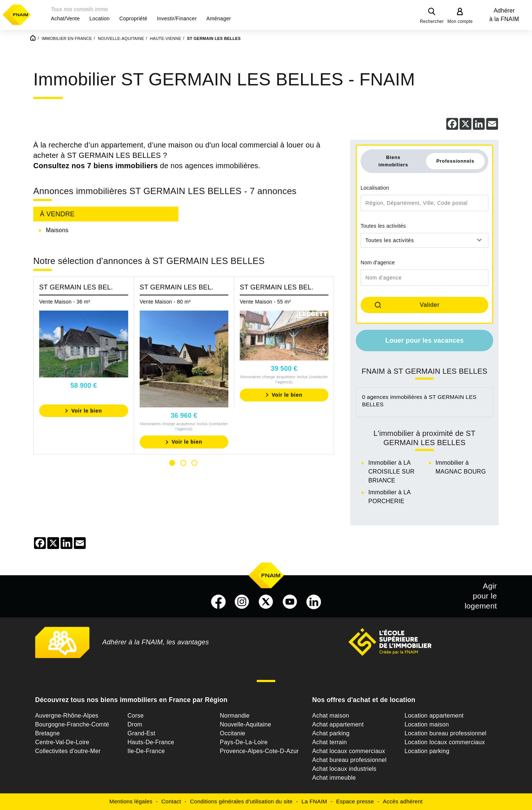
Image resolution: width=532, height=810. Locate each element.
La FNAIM (314, 801)
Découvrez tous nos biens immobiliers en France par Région (131, 700)
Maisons (57, 230)
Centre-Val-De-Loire (62, 742)
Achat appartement (338, 724)
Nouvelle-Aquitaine (245, 724)
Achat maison (331, 716)
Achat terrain (330, 742)
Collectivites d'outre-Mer (68, 751)
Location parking (427, 751)
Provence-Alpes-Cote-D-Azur (259, 751)
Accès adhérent (403, 801)
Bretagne (47, 733)
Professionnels (455, 161)
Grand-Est (141, 733)
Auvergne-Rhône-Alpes (67, 716)
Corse (136, 716)
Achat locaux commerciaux (349, 751)
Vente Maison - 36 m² (65, 302)
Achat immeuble (334, 778)
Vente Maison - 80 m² (165, 302)
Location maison (427, 724)
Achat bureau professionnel (349, 760)
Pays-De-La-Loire (244, 742)
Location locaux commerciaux (445, 742)
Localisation (375, 188)
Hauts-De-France (151, 742)
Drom (135, 724)
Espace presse (355, 801)
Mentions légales (131, 801)
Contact (171, 801)
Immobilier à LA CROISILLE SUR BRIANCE (391, 472)
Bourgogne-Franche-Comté (72, 724)
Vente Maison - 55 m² (265, 302)
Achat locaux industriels (344, 769)
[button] (65, 18)
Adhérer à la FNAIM (504, 15)
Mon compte (460, 21)
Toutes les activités (383, 226)
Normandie (235, 716)
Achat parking (331, 733)
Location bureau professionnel (446, 733)
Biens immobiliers (393, 161)
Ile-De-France (146, 751)
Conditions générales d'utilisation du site (241, 801)
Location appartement (434, 716)
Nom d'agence (378, 262)
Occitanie (233, 733)
